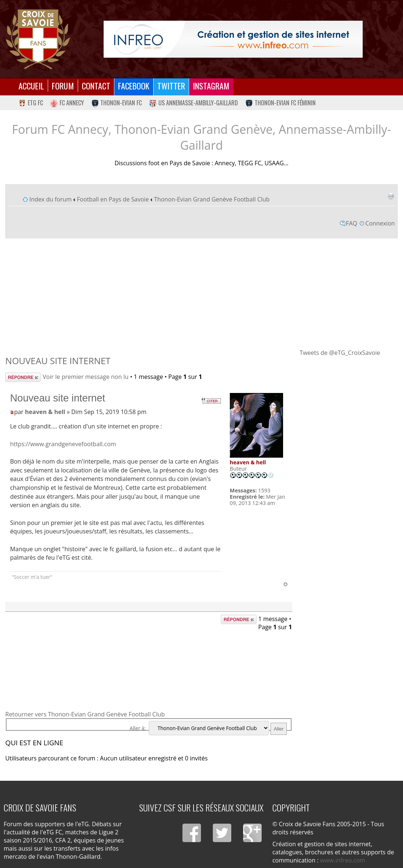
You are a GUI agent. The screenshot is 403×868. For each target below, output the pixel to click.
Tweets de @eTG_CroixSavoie (340, 353)
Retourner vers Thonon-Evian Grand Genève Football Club (85, 714)
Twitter (171, 86)
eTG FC (31, 103)
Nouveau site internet (58, 361)
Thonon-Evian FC (117, 103)
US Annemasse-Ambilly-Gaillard (194, 103)
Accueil (31, 86)
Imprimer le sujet (391, 196)
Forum (63, 86)
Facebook (134, 86)
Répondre (23, 377)
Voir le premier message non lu (85, 377)
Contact (96, 86)
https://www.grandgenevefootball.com (63, 444)
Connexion (380, 223)
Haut (286, 584)
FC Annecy (67, 103)
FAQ (352, 223)
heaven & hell (45, 412)
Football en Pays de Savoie (113, 199)
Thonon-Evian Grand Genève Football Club (212, 199)
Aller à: (137, 728)
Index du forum (50, 199)
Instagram (211, 86)
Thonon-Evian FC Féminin (281, 103)
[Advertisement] (202, 293)
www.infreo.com (343, 860)
